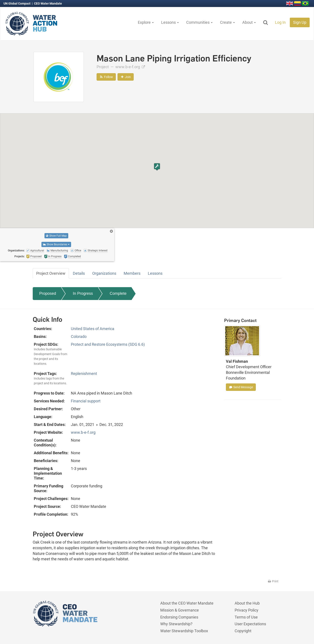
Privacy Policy (247, 610)
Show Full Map (56, 236)
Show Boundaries (56, 244)
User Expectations (250, 624)
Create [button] (227, 22)
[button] (157, 167)
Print (273, 581)
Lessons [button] (170, 22)
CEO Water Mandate (48, 3)
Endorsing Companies (179, 617)
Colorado (79, 336)
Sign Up (300, 22)
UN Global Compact (17, 3)
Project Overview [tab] (51, 273)
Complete (118, 293)
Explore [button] (146, 22)
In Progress (83, 293)
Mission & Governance (180, 610)
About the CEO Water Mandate (187, 603)
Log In (280, 22)
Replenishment (84, 374)
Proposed (48, 293)
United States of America (93, 329)
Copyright (243, 631)
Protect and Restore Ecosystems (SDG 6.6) (108, 344)
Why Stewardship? (176, 624)
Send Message (241, 387)
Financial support (86, 401)
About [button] (249, 22)
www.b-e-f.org (130, 67)
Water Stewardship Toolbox (184, 631)
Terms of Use (246, 617)
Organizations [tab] (104, 273)
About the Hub (247, 603)
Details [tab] (79, 273)
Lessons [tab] (155, 273)
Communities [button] (199, 22)
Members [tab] (132, 273)
